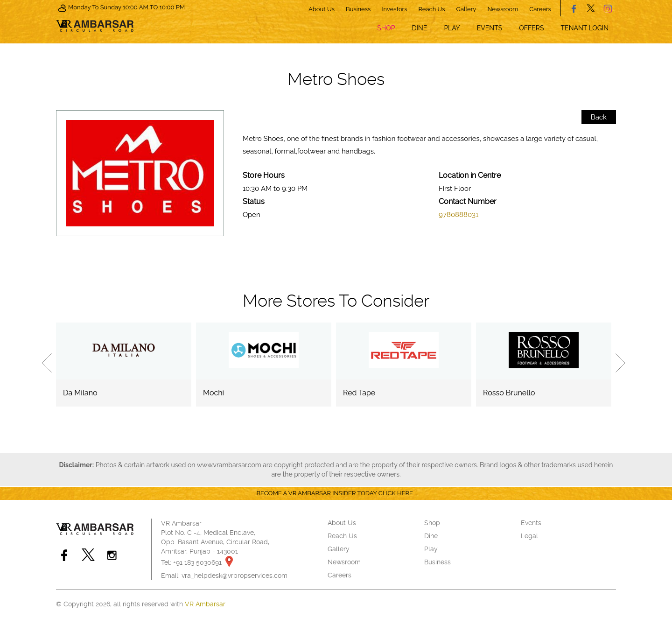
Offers (531, 28)
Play (452, 28)
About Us (322, 9)
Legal (529, 536)
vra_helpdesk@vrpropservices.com (234, 576)
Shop (386, 28)
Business (358, 9)
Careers (540, 9)
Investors (394, 9)
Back (599, 117)
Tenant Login (585, 28)
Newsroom (503, 9)
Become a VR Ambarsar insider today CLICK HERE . (336, 493)
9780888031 (458, 215)
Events (490, 28)
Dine (419, 28)
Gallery (466, 9)
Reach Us (432, 9)
